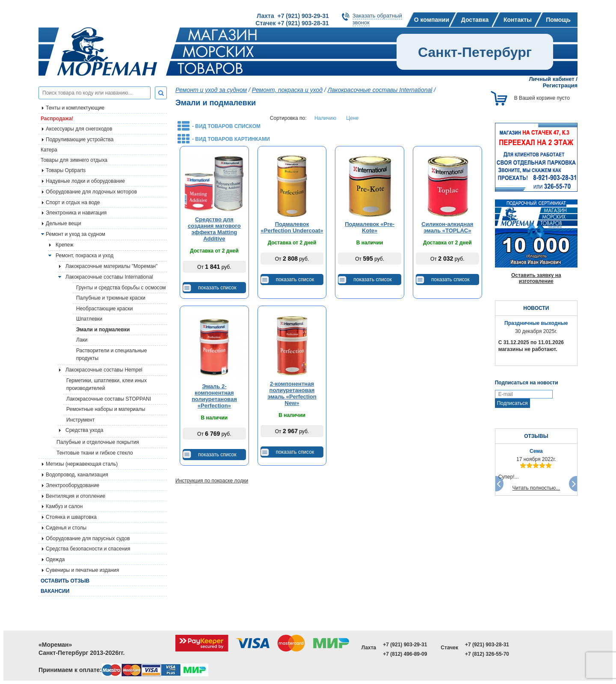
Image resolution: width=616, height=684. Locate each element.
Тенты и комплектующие (75, 108)
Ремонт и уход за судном (76, 234)
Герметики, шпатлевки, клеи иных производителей (107, 384)
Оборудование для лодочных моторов (91, 192)
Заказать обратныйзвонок (377, 19)
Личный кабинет (551, 79)
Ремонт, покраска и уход (84, 256)
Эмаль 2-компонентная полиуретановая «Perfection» (214, 396)
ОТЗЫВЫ (536, 436)
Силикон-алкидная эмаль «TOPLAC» (447, 227)
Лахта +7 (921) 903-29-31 (293, 16)
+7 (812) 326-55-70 (487, 654)
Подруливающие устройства (80, 140)
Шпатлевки (89, 319)
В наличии (370, 243)
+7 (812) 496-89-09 (405, 654)
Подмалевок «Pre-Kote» (370, 227)
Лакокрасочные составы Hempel (104, 370)
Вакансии (55, 591)
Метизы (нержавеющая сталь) (82, 464)
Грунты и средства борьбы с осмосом (121, 288)
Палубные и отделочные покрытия (98, 442)
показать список (217, 288)
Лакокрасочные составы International (109, 277)
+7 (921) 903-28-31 (487, 645)
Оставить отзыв (65, 581)
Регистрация (560, 85)
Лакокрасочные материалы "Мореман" (111, 266)
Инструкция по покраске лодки (212, 481)
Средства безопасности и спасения (88, 549)
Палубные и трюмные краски (111, 298)
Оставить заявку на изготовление (536, 278)
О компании (432, 20)
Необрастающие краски (104, 309)
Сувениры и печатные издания (82, 570)
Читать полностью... (536, 488)
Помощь (558, 20)
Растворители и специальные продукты (111, 354)
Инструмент (80, 420)
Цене (352, 118)
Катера (49, 150)
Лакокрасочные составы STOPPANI (109, 399)
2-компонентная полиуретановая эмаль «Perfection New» (292, 393)
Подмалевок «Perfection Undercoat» (292, 227)
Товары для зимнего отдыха (74, 160)
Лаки (82, 340)
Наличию (325, 118)
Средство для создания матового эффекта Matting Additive (214, 229)
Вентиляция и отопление (76, 496)
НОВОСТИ (536, 308)
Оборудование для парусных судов (88, 538)
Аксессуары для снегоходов (79, 129)
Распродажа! (57, 119)
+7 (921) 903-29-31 (405, 645)
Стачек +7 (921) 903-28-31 (292, 23)
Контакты (518, 20)
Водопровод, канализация (77, 475)
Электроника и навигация (76, 213)
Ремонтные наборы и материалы (106, 409)
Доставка (475, 20)
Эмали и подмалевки (103, 330)
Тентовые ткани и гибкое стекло (95, 453)
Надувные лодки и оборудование (85, 181)
